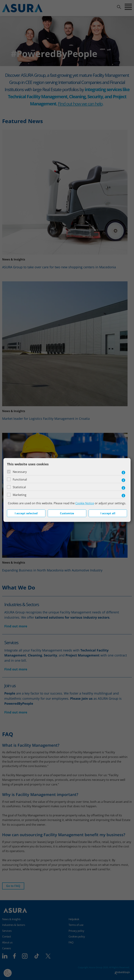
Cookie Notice (85, 503)
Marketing (20, 495)
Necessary (20, 472)
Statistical (19, 487)
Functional (20, 479)
